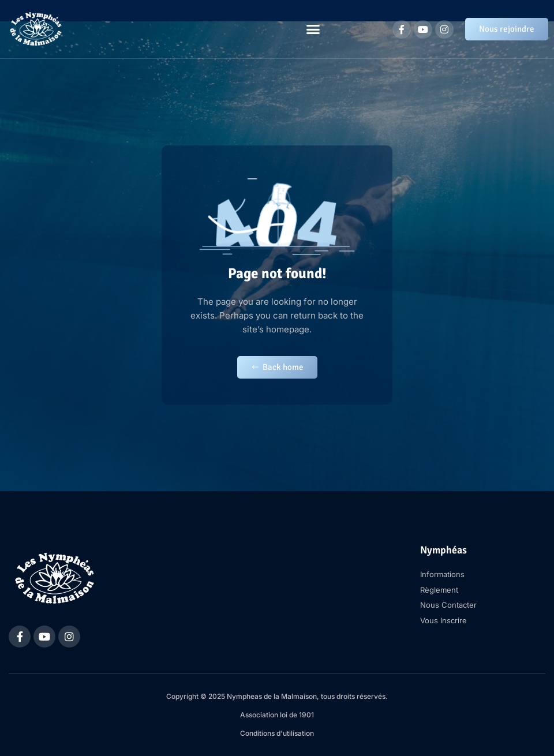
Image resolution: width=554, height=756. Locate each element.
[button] (313, 29)
